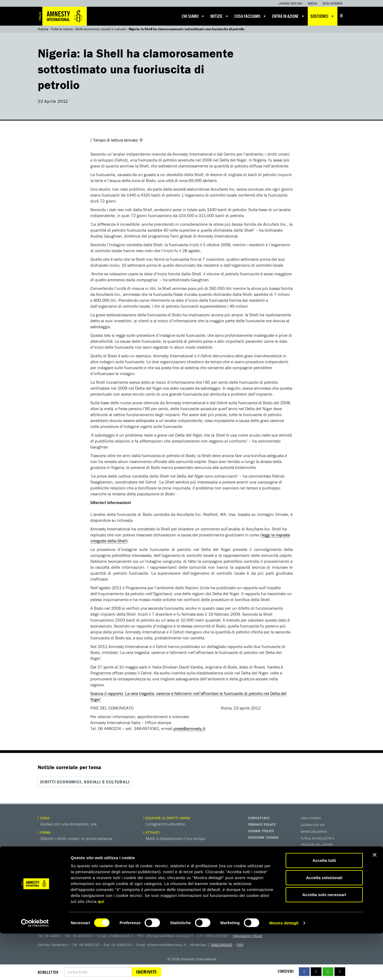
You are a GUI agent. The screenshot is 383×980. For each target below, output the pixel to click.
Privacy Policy (262, 824)
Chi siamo (193, 16)
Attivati (151, 832)
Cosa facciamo (251, 16)
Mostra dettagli (284, 969)
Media (312, 3)
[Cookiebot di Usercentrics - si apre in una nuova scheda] (35, 969)
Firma (44, 832)
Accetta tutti (324, 907)
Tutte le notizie (62, 29)
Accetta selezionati (324, 924)
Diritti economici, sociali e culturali (101, 29)
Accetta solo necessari (324, 941)
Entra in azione (289, 16)
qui (101, 948)
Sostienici (323, 16)
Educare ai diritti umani (167, 818)
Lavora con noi (290, 3)
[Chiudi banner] (375, 901)
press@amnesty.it (189, 728)
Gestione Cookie (264, 837)
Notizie (220, 16)
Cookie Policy (261, 831)
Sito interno (333, 3)
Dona (44, 818)
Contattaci (259, 818)
